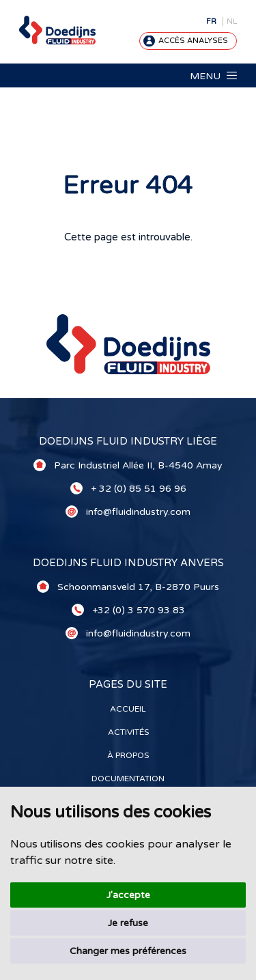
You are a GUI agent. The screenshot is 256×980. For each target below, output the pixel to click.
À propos (128, 755)
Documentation (128, 779)
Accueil (128, 709)
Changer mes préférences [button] (128, 951)
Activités (128, 732)
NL (232, 22)
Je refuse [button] (128, 923)
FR (211, 22)
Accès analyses (193, 41)
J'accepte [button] (128, 895)
